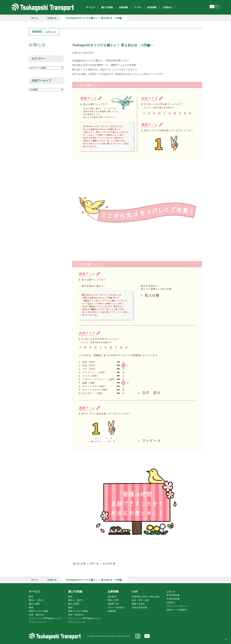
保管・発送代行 (36, 615)
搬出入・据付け (36, 600)
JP (212, 6)
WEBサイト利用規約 (177, 610)
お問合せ (171, 603)
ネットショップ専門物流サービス (45, 618)
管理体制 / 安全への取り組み (146, 597)
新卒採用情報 (173, 595)
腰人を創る (138, 604)
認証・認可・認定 (140, 600)
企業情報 (113, 592)
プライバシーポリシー (177, 606)
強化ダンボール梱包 (39, 611)
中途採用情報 (173, 599)
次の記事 (109, 564)
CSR (135, 592)
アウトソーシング (38, 622)
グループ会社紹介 (116, 608)
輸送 (31, 597)
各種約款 (112, 611)
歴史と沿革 (113, 600)
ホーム (35, 18)
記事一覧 (94, 564)
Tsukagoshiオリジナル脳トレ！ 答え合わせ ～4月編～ (95, 18)
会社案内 (112, 597)
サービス (34, 592)
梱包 (31, 608)
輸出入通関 (34, 604)
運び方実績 (75, 592)
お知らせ (52, 18)
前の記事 (79, 564)
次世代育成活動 (139, 608)
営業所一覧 (113, 604)
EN (217, 6)
